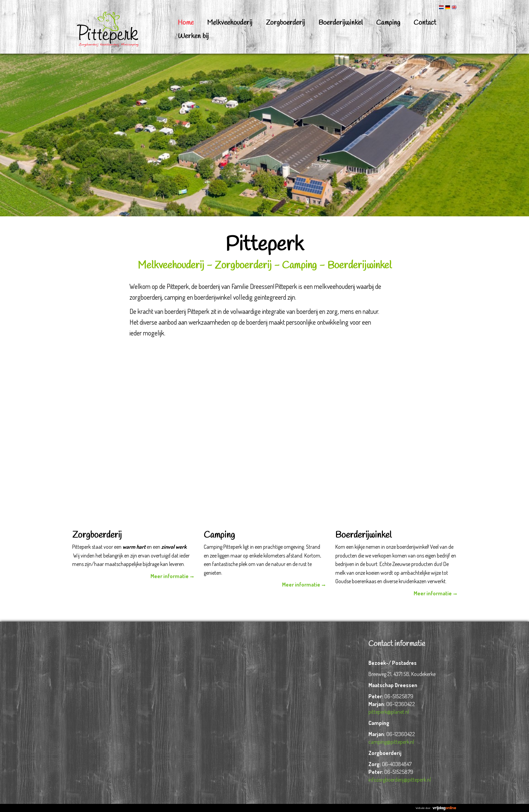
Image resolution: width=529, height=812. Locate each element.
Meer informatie (170, 576)
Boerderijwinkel (341, 23)
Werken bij (193, 36)
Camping (388, 23)
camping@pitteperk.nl (391, 742)
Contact (425, 23)
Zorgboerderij (285, 23)
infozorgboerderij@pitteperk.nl (400, 780)
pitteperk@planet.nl (389, 712)
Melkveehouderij (230, 23)
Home (186, 23)
